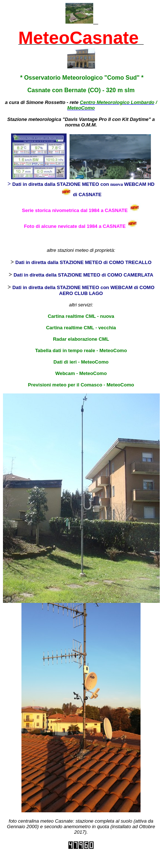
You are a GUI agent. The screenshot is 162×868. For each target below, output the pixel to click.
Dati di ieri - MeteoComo (81, 362)
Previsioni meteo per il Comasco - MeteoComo (81, 385)
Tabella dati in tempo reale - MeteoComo (81, 350)
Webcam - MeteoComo (81, 373)
